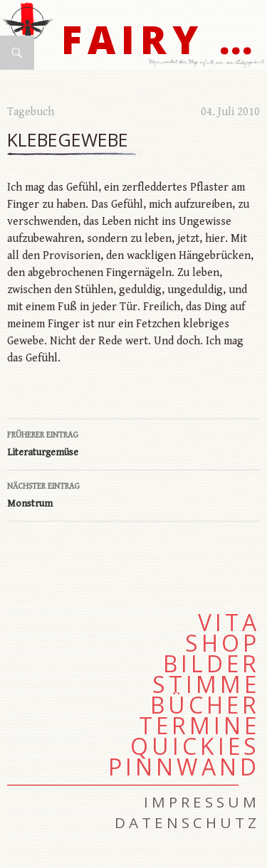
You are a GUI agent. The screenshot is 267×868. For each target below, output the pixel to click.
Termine (199, 726)
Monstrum (133, 494)
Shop (222, 643)
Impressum (202, 802)
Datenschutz (187, 822)
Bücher (205, 705)
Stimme (206, 684)
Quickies (195, 746)
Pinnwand (184, 767)
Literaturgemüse (133, 443)
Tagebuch (31, 112)
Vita (229, 623)
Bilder (211, 664)
